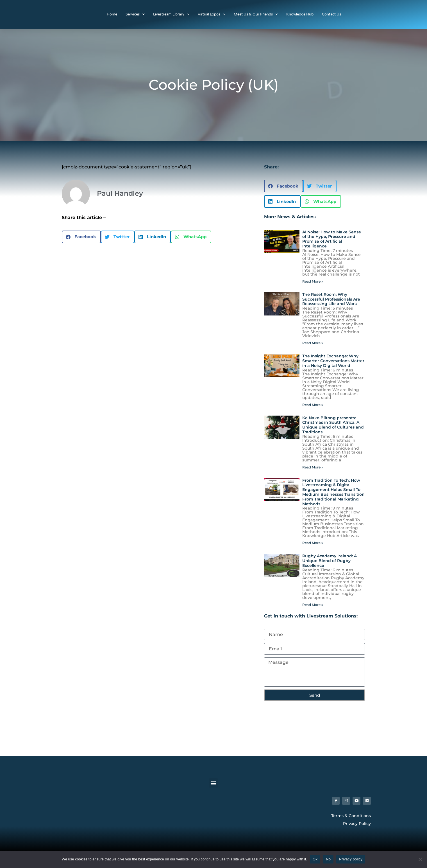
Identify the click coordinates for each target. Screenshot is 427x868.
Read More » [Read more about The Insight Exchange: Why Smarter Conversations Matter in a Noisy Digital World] (313, 405)
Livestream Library (171, 14)
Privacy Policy (357, 825)
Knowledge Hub (300, 14)
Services (135, 14)
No (328, 859)
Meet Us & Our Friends (256, 14)
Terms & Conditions (351, 817)
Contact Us (331, 14)
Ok (315, 859)
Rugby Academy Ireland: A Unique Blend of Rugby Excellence (330, 561)
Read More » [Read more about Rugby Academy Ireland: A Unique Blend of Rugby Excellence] (313, 605)
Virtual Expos (212, 14)
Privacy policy (351, 859)
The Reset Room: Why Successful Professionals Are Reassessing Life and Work (331, 299)
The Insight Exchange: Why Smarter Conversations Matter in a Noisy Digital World (333, 361)
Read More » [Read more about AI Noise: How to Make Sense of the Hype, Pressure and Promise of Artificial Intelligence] (313, 281)
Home (112, 14)
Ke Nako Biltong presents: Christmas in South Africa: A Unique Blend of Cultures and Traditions (333, 425)
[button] (81, 237)
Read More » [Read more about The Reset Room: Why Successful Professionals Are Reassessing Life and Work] (313, 343)
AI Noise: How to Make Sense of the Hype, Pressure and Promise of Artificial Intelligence (332, 239)
